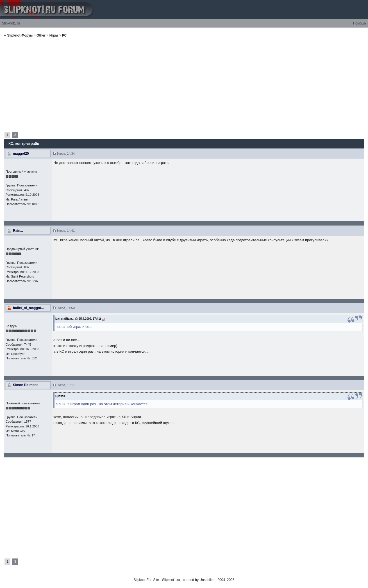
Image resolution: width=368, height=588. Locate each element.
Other (41, 35)
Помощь (360, 23)
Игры (54, 35)
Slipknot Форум (20, 35)
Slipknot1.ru (11, 23)
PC (64, 35)
